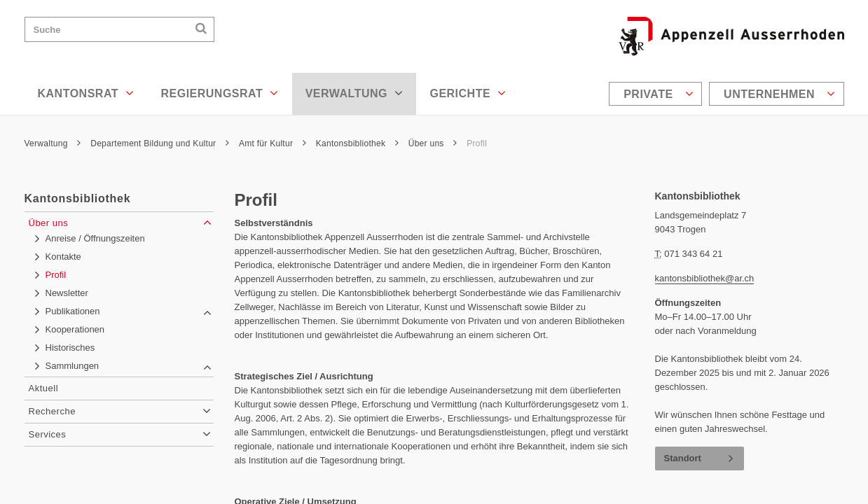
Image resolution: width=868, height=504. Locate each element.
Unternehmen (779, 94)
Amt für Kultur (273, 143)
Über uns (433, 143)
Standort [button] (683, 458)
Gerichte (468, 93)
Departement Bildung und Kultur (160, 143)
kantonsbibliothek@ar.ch (705, 278)
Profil (477, 143)
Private (659, 94)
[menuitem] (657, 94)
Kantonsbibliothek (357, 143)
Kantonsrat (86, 93)
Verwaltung (354, 93)
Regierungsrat (219, 93)
